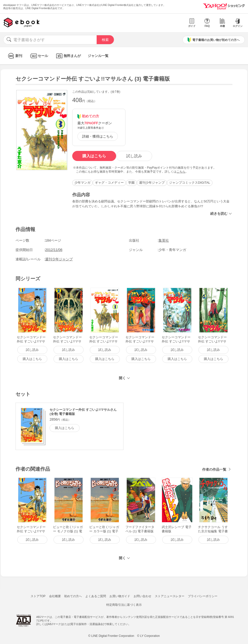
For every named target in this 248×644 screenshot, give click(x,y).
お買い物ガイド (120, 596)
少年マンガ (82, 183)
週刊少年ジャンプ (152, 183)
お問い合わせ (142, 596)
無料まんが (68, 56)
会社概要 (55, 596)
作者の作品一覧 (214, 469)
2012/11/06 (54, 250)
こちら (181, 172)
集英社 (164, 240)
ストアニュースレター (170, 596)
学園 (131, 183)
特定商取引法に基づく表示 (124, 605)
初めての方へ (73, 596)
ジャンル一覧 (98, 56)
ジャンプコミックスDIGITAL (190, 183)
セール (39, 56)
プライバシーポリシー (203, 596)
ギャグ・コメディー (109, 183)
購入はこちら (94, 156)
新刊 (14, 56)
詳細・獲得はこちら (98, 136)
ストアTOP (38, 596)
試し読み (134, 156)
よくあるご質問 (96, 596)
